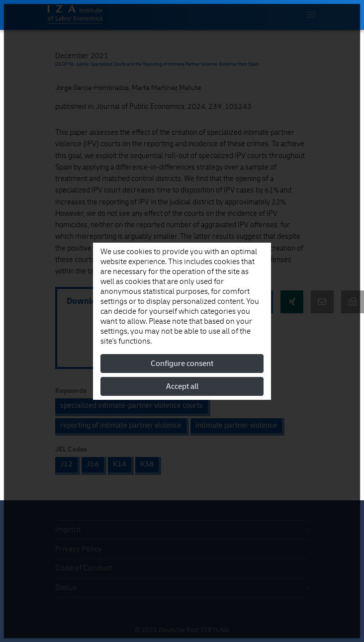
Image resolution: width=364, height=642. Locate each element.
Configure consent (182, 364)
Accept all (182, 386)
